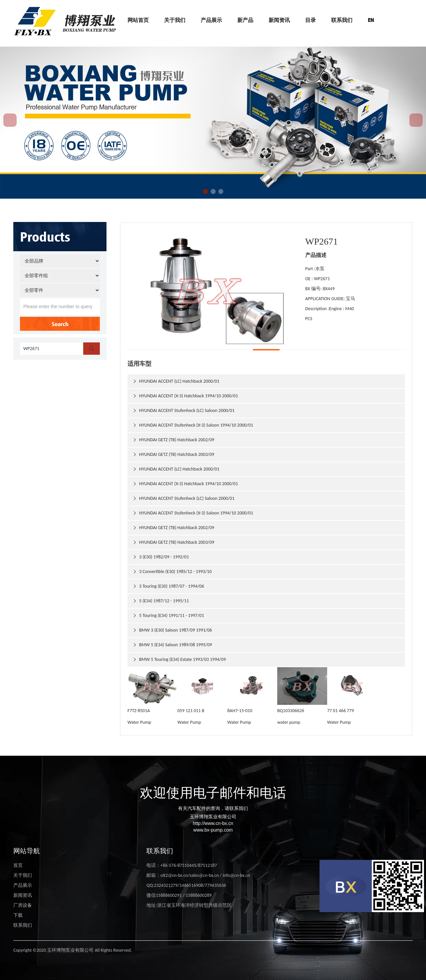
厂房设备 (23, 905)
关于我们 (175, 20)
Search (60, 324)
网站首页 (138, 20)
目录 (311, 20)
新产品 (245, 20)
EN (371, 20)
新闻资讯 (279, 20)
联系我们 (342, 20)
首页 (18, 865)
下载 (18, 915)
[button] (206, 192)
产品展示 (211, 20)
